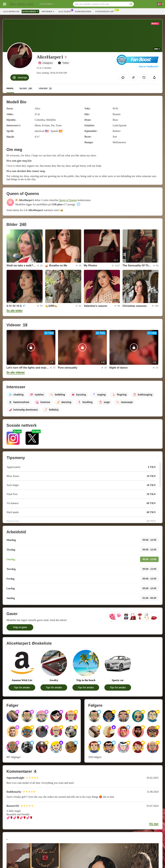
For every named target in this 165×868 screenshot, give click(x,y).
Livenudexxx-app (105, 11)
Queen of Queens (68, 200)
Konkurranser (83, 11)
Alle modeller (11, 11)
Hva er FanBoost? (149, 67)
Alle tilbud (65, 11)
